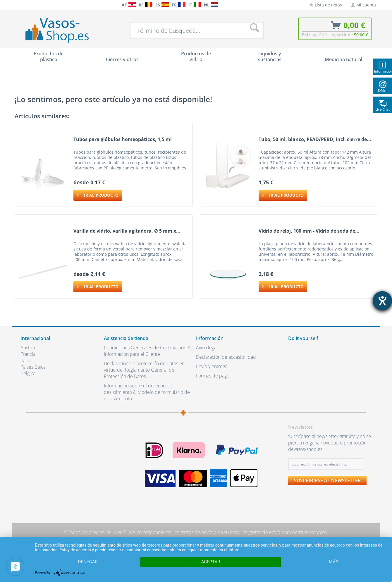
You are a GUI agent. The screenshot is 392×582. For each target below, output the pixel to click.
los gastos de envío (193, 532)
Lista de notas (326, 5)
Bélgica (28, 373)
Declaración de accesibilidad (226, 357)
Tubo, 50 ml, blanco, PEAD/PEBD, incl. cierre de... (315, 139)
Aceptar (211, 562)
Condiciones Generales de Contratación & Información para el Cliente (147, 351)
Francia (28, 354)
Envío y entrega (212, 366)
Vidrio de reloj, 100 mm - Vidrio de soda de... (309, 231)
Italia (25, 360)
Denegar (88, 562)
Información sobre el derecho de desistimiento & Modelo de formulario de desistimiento (147, 392)
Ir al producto (98, 194)
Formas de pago (213, 376)
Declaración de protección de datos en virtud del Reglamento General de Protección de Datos (144, 370)
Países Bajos (33, 367)
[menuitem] (23, 5)
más (333, 562)
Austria (28, 348)
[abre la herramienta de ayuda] (382, 301)
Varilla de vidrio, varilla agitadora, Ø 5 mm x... (127, 231)
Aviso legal (207, 348)
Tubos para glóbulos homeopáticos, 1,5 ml (123, 139)
